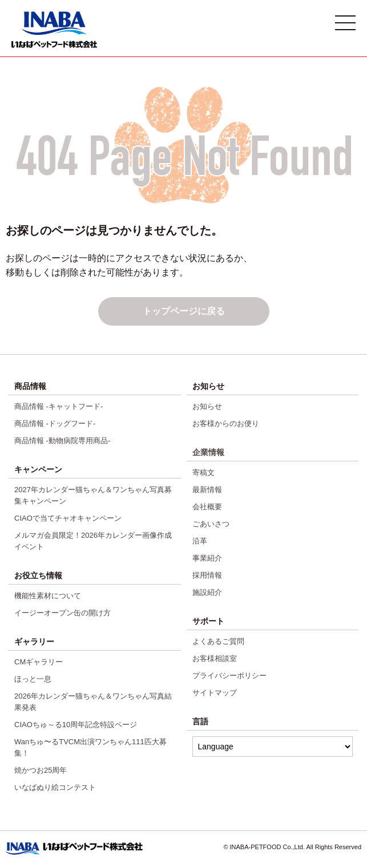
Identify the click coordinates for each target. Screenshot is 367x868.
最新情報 (207, 490)
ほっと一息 (33, 679)
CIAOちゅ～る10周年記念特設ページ (76, 725)
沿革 (200, 541)
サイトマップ (215, 693)
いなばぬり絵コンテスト (55, 787)
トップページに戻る (184, 311)
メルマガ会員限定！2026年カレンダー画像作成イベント (93, 541)
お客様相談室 (215, 658)
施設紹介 (207, 592)
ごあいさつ (211, 524)
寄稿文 (203, 472)
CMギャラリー (39, 662)
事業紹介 (207, 558)
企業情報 (208, 452)
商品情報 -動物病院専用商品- (62, 441)
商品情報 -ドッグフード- (55, 423)
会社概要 (207, 507)
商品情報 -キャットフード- (59, 406)
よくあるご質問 (218, 641)
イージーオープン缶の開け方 (62, 613)
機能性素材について (48, 596)
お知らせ (207, 406)
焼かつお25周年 (41, 770)
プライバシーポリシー (229, 676)
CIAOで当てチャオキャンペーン (68, 518)
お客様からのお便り (226, 423)
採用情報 (207, 575)
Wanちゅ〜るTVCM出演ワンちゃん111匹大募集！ (90, 747)
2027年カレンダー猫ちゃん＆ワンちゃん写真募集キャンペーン (93, 495)
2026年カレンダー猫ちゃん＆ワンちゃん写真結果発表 (93, 702)
